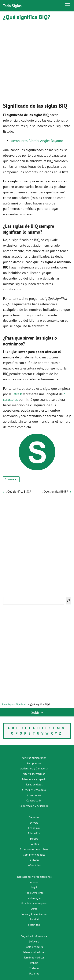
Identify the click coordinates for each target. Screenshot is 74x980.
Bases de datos (34, 784)
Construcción (34, 801)
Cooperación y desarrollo (34, 806)
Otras (34, 909)
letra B (17, 394)
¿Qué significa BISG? (18, 492)
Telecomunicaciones (34, 952)
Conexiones (34, 795)
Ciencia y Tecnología (34, 790)
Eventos (34, 844)
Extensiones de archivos (34, 849)
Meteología (34, 898)
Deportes (34, 817)
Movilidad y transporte (34, 903)
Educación (34, 833)
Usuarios (34, 974)
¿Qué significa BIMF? (55, 492)
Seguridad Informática (34, 936)
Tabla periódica (34, 947)
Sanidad (34, 919)
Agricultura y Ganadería (34, 768)
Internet (34, 882)
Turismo (34, 968)
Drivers (34, 823)
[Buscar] (68, 601)
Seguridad (34, 925)
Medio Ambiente (34, 893)
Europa (34, 839)
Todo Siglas (12, 6)
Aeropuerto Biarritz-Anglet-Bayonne (37, 141)
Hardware (34, 860)
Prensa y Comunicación (34, 914)
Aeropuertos (34, 763)
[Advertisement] (37, 61)
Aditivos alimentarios (34, 758)
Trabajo (34, 963)
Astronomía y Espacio (34, 779)
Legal (34, 887)
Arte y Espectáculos (34, 774)
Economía (34, 828)
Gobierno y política (34, 855)
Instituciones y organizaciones (34, 877)
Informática (34, 865)
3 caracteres (11, 479)
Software (34, 942)
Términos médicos (34, 958)
